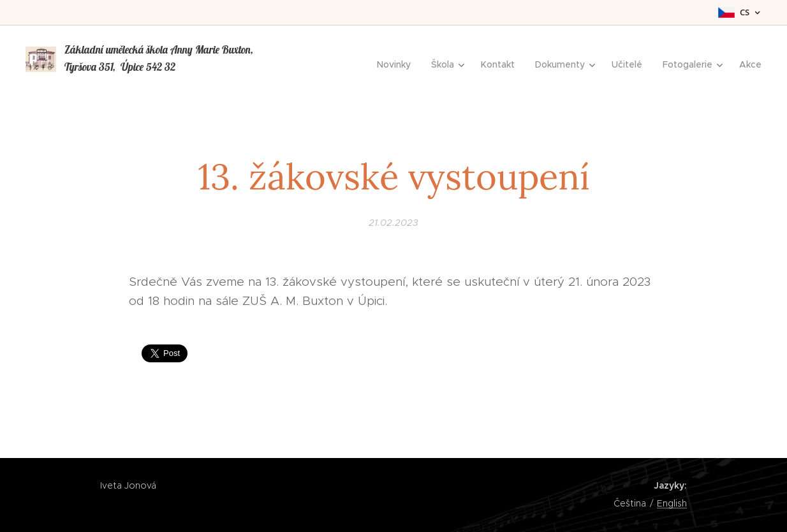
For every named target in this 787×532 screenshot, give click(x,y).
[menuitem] (397, 64)
